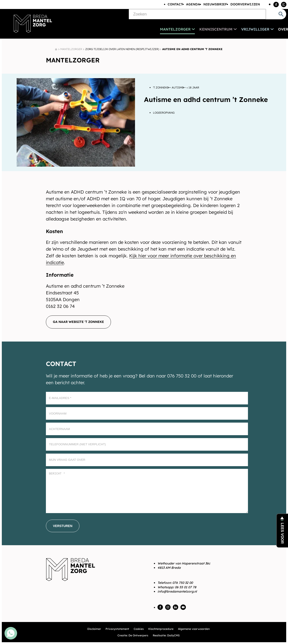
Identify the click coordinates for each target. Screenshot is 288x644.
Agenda (193, 4)
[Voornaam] (147, 413)
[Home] (56, 49)
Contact (175, 4)
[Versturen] (63, 526)
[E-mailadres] (147, 398)
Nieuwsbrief (215, 4)
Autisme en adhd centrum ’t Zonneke (192, 49)
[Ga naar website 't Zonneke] (78, 322)
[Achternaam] (147, 429)
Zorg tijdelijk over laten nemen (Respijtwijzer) (122, 49)
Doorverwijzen (245, 4)
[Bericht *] (147, 491)
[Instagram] (284, 4)
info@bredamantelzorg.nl (177, 591)
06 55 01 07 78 (186, 587)
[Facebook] (276, 4)
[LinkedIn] (175, 607)
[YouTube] (183, 607)
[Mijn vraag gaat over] (147, 460)
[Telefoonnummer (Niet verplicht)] (147, 444)
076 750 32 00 (183, 583)
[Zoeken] (197, 14)
